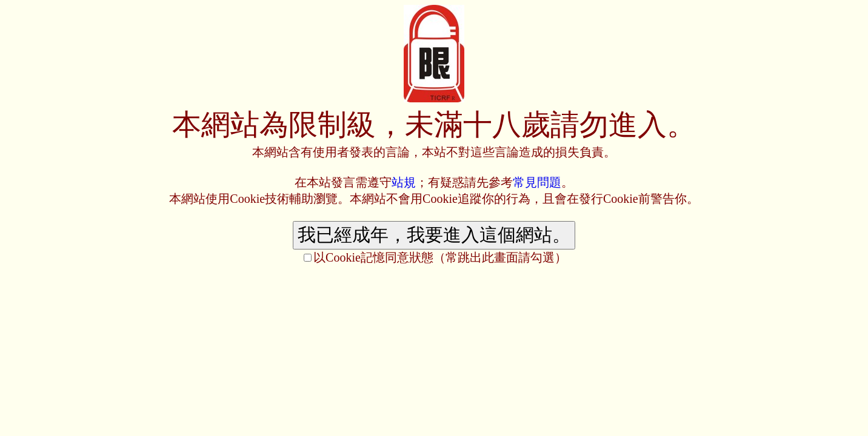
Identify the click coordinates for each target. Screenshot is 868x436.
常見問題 (537, 182)
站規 (404, 182)
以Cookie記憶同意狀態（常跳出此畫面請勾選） (440, 257)
